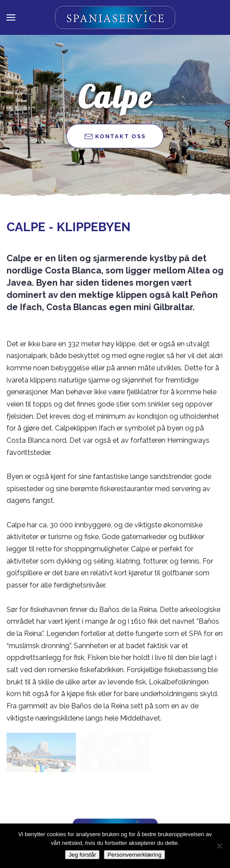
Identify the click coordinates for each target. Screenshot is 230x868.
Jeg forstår (82, 855)
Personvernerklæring (134, 855)
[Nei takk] (219, 846)
